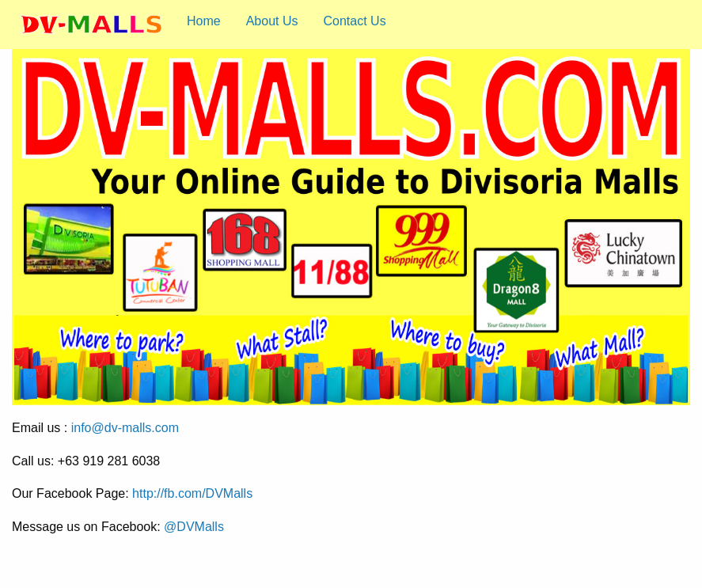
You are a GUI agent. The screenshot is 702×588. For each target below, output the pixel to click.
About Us (272, 21)
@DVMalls (194, 527)
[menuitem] (90, 25)
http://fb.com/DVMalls (192, 493)
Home (204, 21)
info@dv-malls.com (125, 428)
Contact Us (355, 21)
